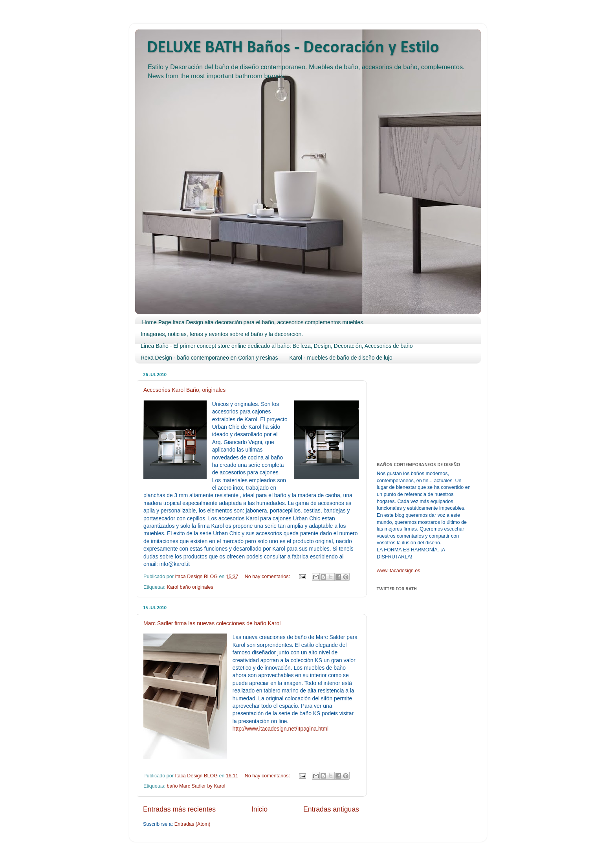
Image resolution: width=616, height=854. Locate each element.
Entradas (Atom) (192, 824)
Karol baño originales (190, 587)
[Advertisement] (416, 409)
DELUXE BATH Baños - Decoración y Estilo (293, 48)
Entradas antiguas (331, 809)
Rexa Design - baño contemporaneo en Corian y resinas (209, 358)
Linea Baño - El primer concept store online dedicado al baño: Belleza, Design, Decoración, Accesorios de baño (277, 346)
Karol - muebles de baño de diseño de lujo (341, 358)
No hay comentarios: (268, 577)
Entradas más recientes (179, 809)
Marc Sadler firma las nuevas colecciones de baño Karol (212, 623)
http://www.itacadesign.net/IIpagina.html (280, 729)
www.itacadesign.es (399, 571)
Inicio (259, 809)
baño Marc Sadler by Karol (196, 786)
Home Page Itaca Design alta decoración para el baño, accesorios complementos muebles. (254, 322)
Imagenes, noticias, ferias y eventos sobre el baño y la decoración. (222, 334)
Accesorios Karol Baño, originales (184, 390)
